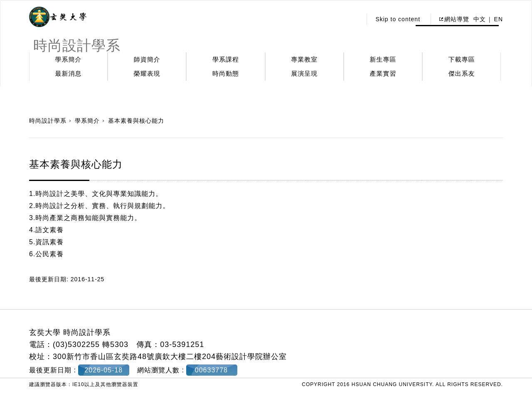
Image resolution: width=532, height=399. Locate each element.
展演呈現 (304, 73)
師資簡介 (147, 59)
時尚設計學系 (48, 121)
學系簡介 (69, 59)
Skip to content (398, 19)
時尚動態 (226, 73)
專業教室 (304, 59)
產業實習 (383, 73)
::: (353, 19)
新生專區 (383, 59)
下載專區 (462, 59)
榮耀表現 (147, 73)
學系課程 (226, 59)
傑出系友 (462, 73)
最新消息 (69, 73)
